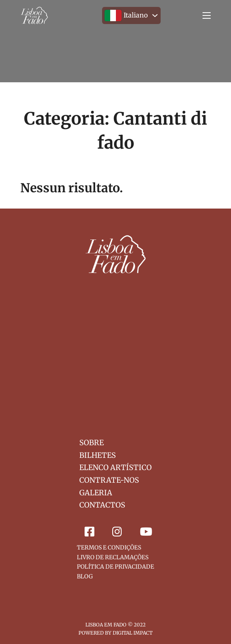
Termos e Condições (109, 547)
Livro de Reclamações (113, 557)
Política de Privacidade (115, 567)
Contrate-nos (109, 480)
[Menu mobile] (207, 15)
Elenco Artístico (115, 467)
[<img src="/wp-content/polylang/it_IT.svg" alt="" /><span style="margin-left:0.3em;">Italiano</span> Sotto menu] (155, 15)
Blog (85, 576)
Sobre (92, 443)
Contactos (102, 505)
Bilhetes (98, 455)
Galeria (96, 493)
